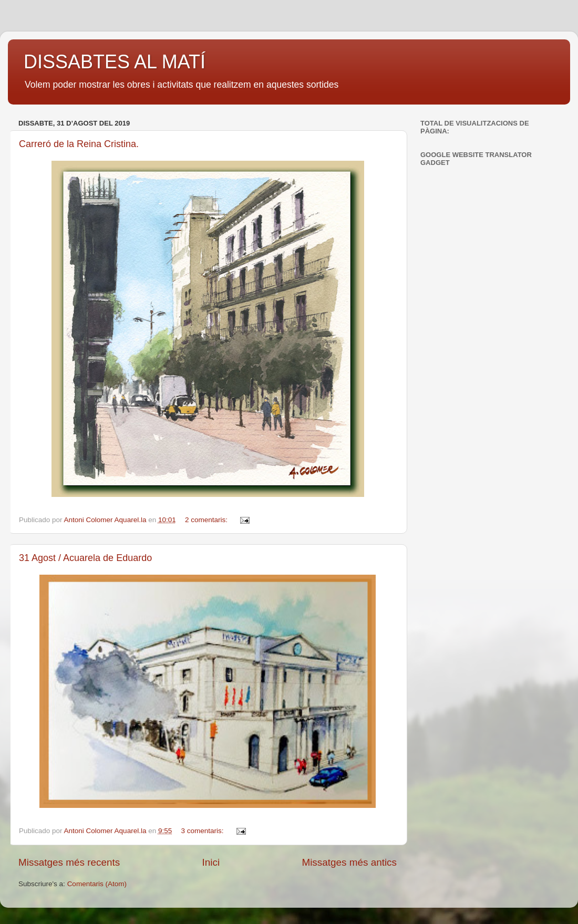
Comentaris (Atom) (97, 884)
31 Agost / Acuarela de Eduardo (85, 558)
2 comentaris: (207, 520)
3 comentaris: (204, 831)
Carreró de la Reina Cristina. (79, 144)
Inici (211, 862)
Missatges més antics (349, 862)
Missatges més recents (69, 862)
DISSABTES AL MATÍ (115, 62)
